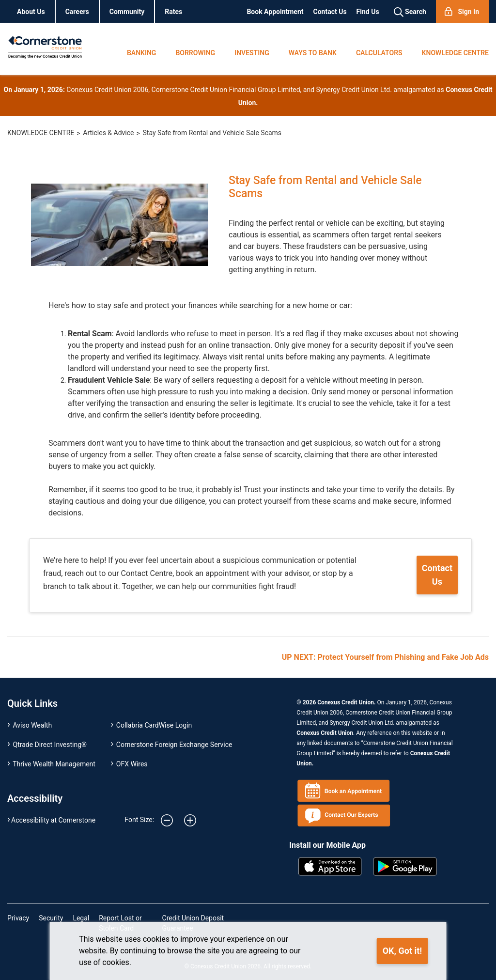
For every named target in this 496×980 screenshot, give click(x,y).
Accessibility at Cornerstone (53, 820)
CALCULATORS (379, 53)
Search (410, 12)
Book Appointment (275, 12)
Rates (173, 12)
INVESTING (252, 53)
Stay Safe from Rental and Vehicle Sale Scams (212, 133)
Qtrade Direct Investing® (50, 745)
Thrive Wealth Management (54, 764)
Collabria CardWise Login (154, 725)
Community (127, 12)
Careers (77, 12)
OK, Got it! (402, 951)
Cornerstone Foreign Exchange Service (174, 745)
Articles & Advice (108, 133)
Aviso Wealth (33, 725)
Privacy (18, 918)
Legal (81, 918)
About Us (31, 12)
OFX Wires (132, 764)
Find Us (368, 12)
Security (51, 918)
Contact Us (330, 12)
